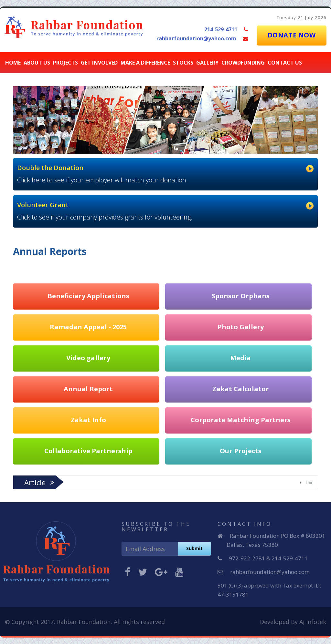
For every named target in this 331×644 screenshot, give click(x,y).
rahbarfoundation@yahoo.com (196, 38)
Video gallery (88, 358)
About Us (37, 63)
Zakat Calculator (241, 388)
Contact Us (285, 63)
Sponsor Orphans (241, 296)
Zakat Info (88, 419)
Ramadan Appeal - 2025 (88, 327)
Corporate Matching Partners (241, 419)
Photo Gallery (241, 327)
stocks (183, 63)
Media (240, 358)
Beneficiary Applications (88, 296)
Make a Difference (145, 63)
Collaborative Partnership (88, 450)
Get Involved (99, 63)
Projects (65, 63)
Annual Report (88, 388)
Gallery (207, 63)
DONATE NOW (292, 35)
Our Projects (241, 450)
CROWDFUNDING (243, 63)
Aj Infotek (313, 622)
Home (13, 63)
